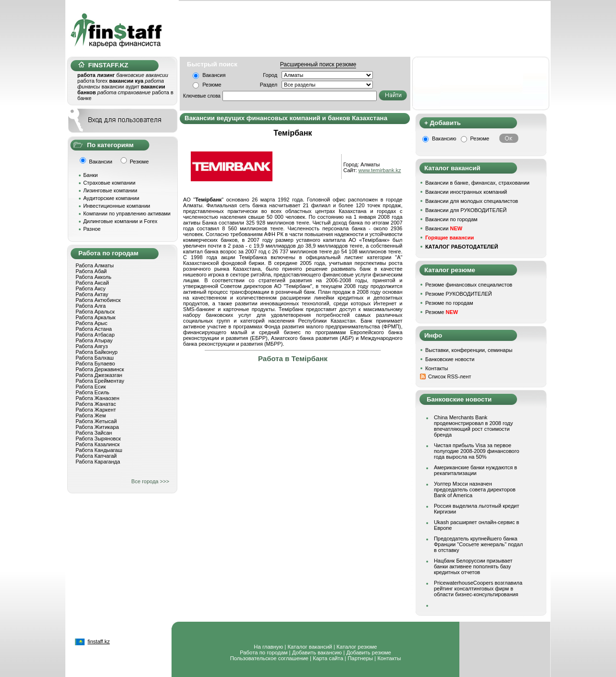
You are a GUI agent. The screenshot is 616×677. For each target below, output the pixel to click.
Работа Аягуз (92, 346)
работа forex (92, 81)
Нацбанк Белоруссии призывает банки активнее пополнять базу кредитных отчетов (473, 566)
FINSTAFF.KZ (103, 65)
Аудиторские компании (111, 198)
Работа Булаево (95, 364)
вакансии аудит (120, 87)
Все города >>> (150, 481)
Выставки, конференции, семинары (469, 350)
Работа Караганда (98, 462)
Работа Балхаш (94, 358)
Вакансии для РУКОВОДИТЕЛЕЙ (466, 210)
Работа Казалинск (98, 444)
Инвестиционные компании (117, 206)
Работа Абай (91, 271)
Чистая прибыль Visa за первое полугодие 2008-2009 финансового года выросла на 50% (477, 451)
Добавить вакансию (317, 652)
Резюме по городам (449, 303)
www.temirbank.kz (380, 170)
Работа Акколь (93, 277)
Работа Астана (93, 329)
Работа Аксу (91, 288)
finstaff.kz (99, 641)
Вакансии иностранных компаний (466, 192)
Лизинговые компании (110, 190)
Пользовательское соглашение (269, 658)
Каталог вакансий (310, 647)
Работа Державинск (100, 369)
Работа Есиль (92, 392)
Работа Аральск (95, 312)
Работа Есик (91, 387)
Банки (90, 175)
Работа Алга (91, 306)
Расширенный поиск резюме (318, 64)
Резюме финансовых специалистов (469, 285)
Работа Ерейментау (100, 381)
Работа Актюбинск (98, 300)
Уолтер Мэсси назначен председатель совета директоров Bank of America (475, 489)
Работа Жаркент (96, 410)
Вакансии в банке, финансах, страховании (477, 183)
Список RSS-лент (450, 376)
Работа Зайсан (94, 433)
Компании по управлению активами (127, 213)
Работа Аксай (92, 283)
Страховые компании (109, 183)
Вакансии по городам (451, 219)
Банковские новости (450, 359)
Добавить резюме (369, 652)
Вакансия (214, 75)
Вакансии (444, 228)
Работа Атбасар (95, 335)
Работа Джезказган (99, 375)
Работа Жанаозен (97, 398)
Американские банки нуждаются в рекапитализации (475, 470)
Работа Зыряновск (98, 439)
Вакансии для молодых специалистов (472, 201)
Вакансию (444, 138)
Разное (92, 229)
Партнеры (360, 658)
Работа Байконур (96, 352)
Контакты (437, 368)
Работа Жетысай (96, 421)
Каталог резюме (357, 647)
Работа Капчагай (96, 456)
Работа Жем (91, 415)
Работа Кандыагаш (99, 450)
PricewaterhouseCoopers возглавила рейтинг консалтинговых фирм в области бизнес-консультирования (478, 589)
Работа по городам (264, 652)
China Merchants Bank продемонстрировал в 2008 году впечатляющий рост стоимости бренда (474, 426)
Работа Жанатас (96, 404)
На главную (268, 647)
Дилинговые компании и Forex (120, 221)
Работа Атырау (94, 340)
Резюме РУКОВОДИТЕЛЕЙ (459, 294)
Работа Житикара (97, 427)
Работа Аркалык (95, 317)
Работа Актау (92, 294)
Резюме (212, 85)
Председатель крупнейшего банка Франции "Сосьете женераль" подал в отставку (478, 544)
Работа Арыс (91, 323)
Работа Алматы (95, 265)
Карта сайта (328, 658)
